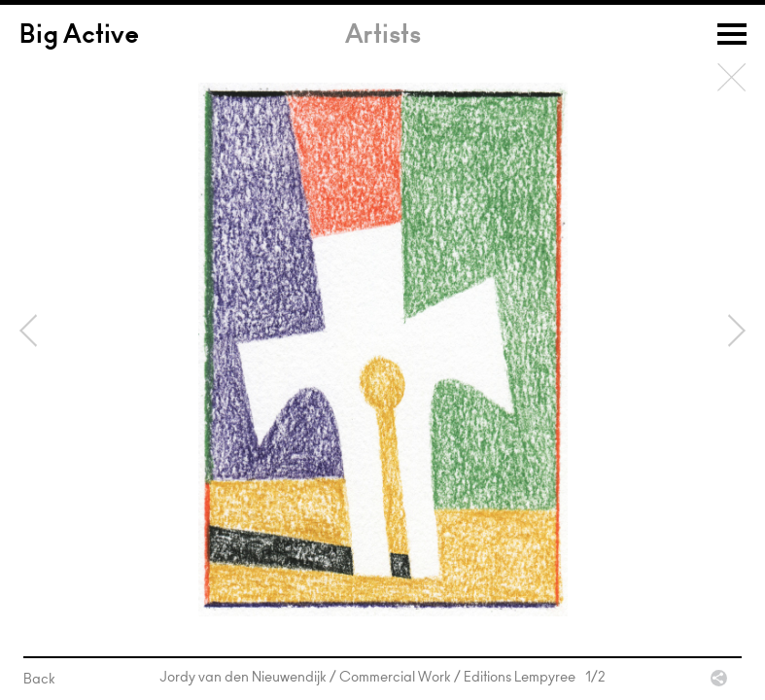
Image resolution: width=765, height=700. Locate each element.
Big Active (79, 37)
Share (719, 678)
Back (732, 78)
